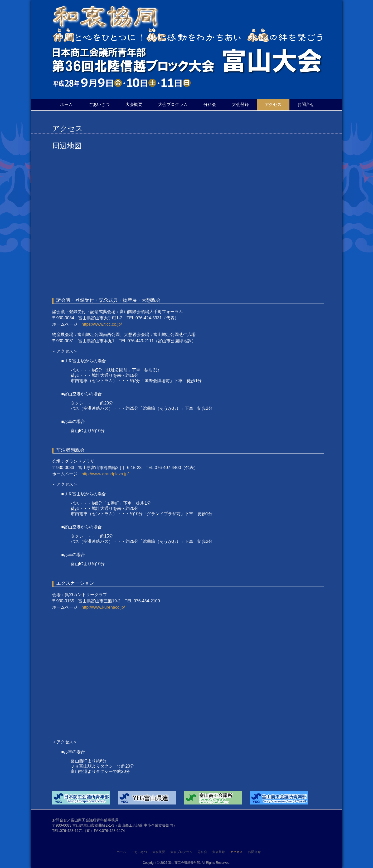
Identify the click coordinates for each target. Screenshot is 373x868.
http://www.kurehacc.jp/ (103, 607)
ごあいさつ (99, 104)
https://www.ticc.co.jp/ (102, 324)
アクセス (273, 104)
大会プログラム (173, 104)
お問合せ (306, 104)
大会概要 (134, 104)
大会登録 (240, 104)
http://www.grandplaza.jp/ (105, 474)
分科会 (210, 104)
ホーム (66, 104)
